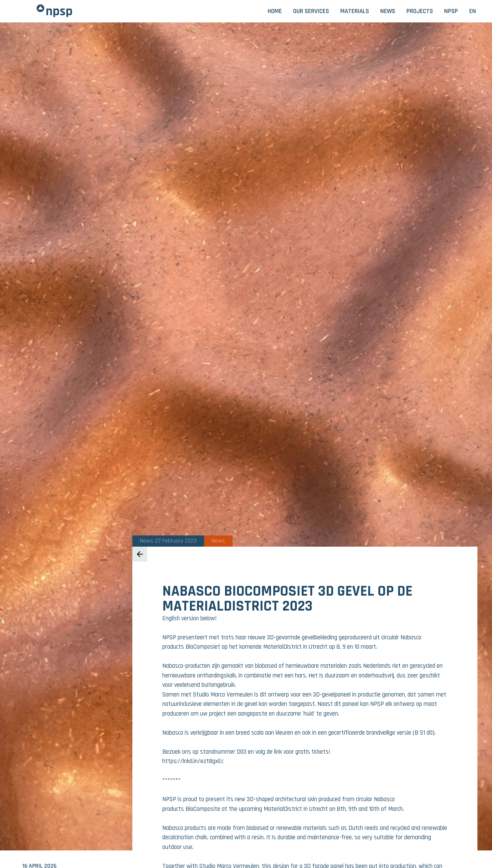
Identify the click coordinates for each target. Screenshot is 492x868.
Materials (355, 11)
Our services (311, 11)
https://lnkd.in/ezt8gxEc (193, 761)
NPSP (451, 11)
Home (275, 11)
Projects (420, 11)
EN (473, 11)
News (388, 11)
